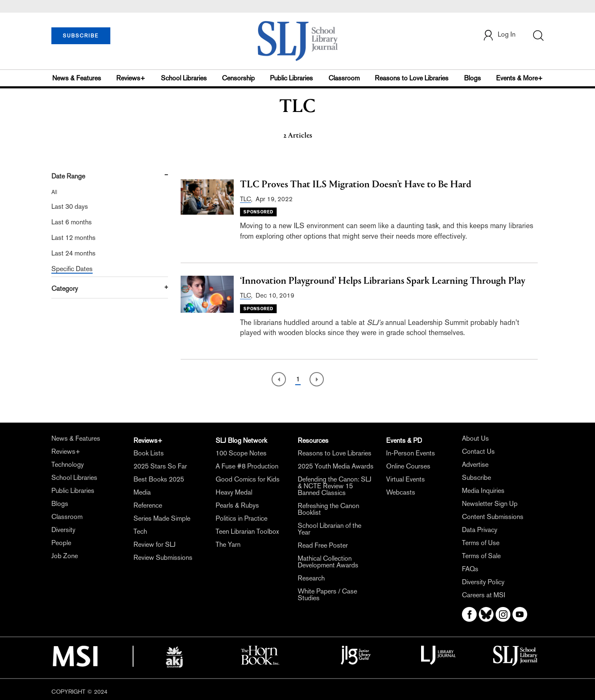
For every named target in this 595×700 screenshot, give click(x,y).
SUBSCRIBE (81, 36)
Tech (140, 531)
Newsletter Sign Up (490, 504)
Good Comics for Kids (248, 479)
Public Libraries (291, 78)
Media (142, 492)
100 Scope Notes (241, 453)
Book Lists (149, 453)
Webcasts (401, 492)
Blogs (472, 78)
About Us (475, 438)
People (61, 543)
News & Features (77, 78)
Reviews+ (131, 78)
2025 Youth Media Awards (336, 466)
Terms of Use (481, 543)
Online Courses (408, 466)
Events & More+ (519, 78)
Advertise (475, 464)
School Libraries (184, 78)
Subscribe (476, 478)
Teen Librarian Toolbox (247, 531)
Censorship (238, 78)
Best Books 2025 (159, 479)
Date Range (68, 176)
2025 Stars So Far (160, 466)
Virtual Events (406, 479)
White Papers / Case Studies (327, 595)
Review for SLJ (155, 544)
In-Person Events (411, 453)
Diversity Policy (483, 582)
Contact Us (478, 451)
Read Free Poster (323, 545)
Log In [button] (499, 35)
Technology (68, 464)
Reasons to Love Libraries (412, 78)
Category (65, 289)
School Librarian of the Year (330, 529)
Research (311, 578)
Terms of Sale (481, 556)
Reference (148, 505)
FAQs (470, 569)
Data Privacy (480, 530)
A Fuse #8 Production (247, 466)
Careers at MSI (484, 595)
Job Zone (65, 556)
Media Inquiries (483, 491)
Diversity (63, 530)
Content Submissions (493, 517)
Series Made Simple (162, 518)
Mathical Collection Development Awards (328, 562)
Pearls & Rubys (237, 505)
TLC (245, 199)
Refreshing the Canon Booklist (328, 509)
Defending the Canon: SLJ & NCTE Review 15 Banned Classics (335, 486)
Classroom (344, 78)
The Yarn (228, 544)
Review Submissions (163, 558)
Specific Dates (72, 269)
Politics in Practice (241, 518)
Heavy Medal (234, 492)
